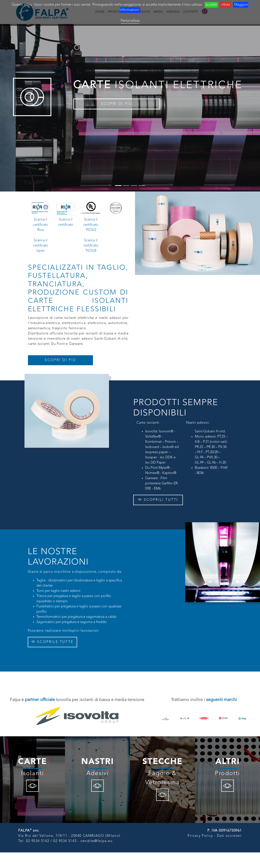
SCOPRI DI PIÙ (117, 104)
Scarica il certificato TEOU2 (91, 225)
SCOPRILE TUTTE (52, 642)
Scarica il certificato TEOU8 (91, 246)
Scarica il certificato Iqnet (41, 246)
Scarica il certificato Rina (41, 225)
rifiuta (226, 5)
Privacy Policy (200, 836)
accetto (211, 5)
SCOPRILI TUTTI (158, 500)
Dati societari (229, 836)
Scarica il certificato (66, 222)
